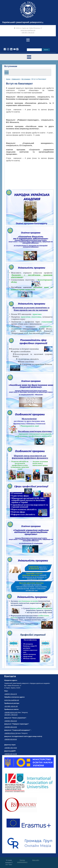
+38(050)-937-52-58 (11, 754)
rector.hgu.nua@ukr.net (28, 30)
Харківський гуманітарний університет (22, 22)
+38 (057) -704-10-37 (11, 715)
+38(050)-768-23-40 (11, 721)
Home (8, 79)
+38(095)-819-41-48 (11, 712)
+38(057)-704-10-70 (11, 694)
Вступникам (26, 79)
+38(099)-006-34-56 (11, 727)
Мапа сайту (36, 860)
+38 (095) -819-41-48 (11, 706)
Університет (16, 79)
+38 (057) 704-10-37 (28, 33)
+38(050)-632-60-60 (11, 739)
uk (43, 22)
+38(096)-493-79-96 (11, 748)
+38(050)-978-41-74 (11, 733)
